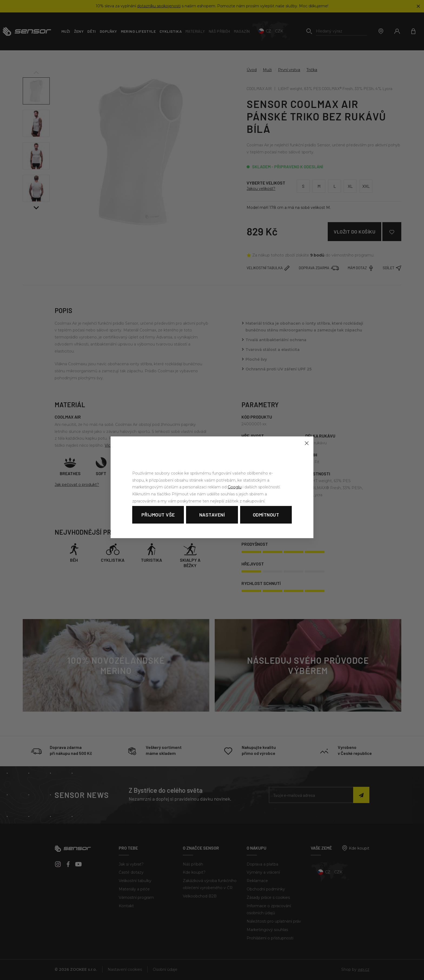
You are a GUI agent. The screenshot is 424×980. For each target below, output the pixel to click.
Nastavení (212, 515)
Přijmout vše (158, 515)
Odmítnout (266, 515)
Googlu (235, 487)
